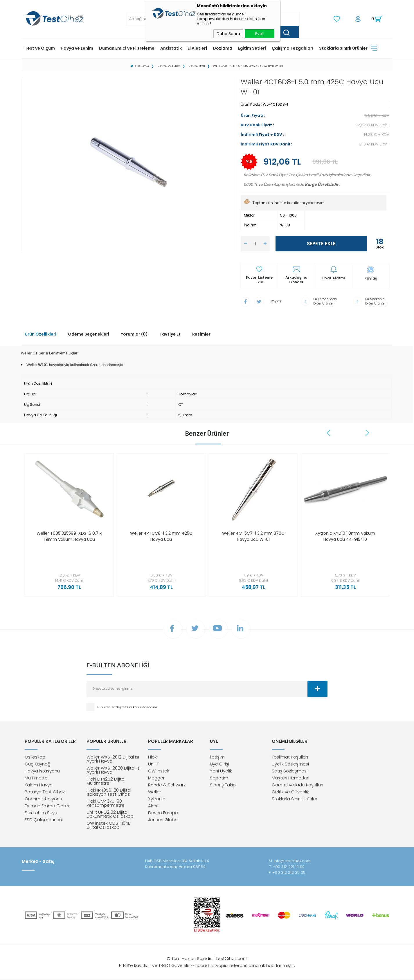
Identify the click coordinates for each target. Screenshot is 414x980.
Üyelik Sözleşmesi (290, 764)
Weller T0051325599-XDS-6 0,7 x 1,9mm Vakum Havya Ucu (69, 536)
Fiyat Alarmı (334, 278)
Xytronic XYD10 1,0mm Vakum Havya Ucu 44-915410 (345, 536)
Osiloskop (35, 757)
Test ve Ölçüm (40, 48)
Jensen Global (163, 820)
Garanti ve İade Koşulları (297, 785)
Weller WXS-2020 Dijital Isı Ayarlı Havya (114, 771)
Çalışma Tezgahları (292, 48)
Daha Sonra (228, 34)
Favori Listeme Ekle (259, 280)
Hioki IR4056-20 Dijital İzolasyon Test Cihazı (109, 793)
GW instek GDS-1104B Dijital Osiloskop (109, 826)
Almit (153, 806)
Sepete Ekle (321, 244)
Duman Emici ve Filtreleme (127, 48)
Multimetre (36, 778)
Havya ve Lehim (77, 48)
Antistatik (171, 48)
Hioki (153, 757)
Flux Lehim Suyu (41, 813)
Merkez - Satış (38, 862)
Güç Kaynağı (38, 764)
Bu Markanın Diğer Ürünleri (376, 301)
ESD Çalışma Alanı (44, 820)
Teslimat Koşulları (290, 757)
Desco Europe (163, 813)
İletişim (217, 757)
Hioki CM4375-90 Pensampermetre (106, 804)
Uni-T (153, 764)
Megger (156, 778)
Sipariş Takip (223, 785)
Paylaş (371, 278)
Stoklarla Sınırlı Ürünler (343, 48)
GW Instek (159, 771)
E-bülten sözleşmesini (115, 707)
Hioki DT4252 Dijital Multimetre (106, 782)
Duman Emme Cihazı (47, 806)
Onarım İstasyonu (43, 799)
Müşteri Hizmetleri (290, 778)
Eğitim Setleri (252, 48)
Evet (260, 34)
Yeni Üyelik (221, 771)
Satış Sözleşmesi (290, 771)
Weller (155, 792)
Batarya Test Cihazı (45, 792)
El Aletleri (197, 48)
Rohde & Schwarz (167, 785)
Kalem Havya (39, 785)
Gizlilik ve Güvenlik (290, 792)
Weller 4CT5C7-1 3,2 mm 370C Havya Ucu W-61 (253, 536)
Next (367, 433)
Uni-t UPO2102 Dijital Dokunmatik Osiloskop (110, 815)
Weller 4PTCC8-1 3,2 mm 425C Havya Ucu (161, 536)
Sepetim (219, 778)
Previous (329, 433)
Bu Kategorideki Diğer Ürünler (325, 301)
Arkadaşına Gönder (296, 280)
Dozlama (223, 48)
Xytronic (157, 799)
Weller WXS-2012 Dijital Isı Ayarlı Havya (113, 760)
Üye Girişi (219, 764)
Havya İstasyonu (42, 771)
